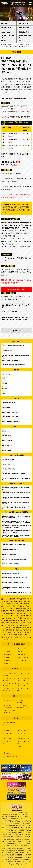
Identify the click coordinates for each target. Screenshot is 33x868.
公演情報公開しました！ (8, 351)
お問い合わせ (22, 660)
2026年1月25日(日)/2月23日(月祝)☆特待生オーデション (16, 493)
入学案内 (6, 657)
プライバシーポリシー (11, 756)
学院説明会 (7, 654)
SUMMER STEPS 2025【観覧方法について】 (14, 559)
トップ (5, 648)
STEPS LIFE (6, 32)
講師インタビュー (24, 23)
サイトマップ (8, 759)
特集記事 (6, 660)
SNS (20, 41)
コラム (4, 41)
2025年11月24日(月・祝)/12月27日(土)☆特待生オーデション (16, 503)
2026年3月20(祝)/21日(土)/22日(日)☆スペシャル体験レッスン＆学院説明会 (16, 517)
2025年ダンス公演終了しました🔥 (11, 554)
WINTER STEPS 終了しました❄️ (11, 360)
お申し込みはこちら (16, 289)
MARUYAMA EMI (7, 374)
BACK (16, 331)
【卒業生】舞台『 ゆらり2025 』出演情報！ (14, 474)
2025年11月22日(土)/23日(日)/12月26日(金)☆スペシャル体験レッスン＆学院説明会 (16, 536)
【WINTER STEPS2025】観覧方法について (14, 365)
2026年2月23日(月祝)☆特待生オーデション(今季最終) (16, 489)
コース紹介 (7, 651)
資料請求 (6, 663)
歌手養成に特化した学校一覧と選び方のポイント (15, 578)
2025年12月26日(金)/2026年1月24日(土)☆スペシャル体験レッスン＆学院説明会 (16, 531)
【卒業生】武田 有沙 (8, 464)
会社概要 (6, 753)
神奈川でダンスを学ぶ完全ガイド (11, 573)
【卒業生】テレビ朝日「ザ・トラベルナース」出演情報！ (16, 479)
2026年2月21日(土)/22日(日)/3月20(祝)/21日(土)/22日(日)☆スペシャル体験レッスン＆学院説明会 (16, 522)
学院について (22, 648)
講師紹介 (20, 651)
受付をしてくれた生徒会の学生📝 (11, 422)
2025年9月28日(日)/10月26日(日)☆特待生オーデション (16, 508)
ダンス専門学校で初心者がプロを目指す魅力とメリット (16, 592)
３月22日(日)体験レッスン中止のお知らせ (13, 346)
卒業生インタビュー (25, 28)
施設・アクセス (22, 657)
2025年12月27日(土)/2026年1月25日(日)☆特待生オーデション (16, 498)
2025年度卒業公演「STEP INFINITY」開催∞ (14, 545)
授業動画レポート (24, 32)
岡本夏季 (4, 384)
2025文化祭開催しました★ (9, 403)
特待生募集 (21, 654)
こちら (18, 162)
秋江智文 (4, 389)
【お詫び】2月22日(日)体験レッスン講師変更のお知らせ (16, 356)
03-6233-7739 (18, 4)
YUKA (4, 379)
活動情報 (5, 23)
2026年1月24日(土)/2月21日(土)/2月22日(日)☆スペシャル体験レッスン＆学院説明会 (16, 527)
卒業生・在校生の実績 (8, 36)
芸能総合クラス (8, 700)
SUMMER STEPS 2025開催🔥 (11, 564)
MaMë (4, 393)
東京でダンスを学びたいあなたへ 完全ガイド (14, 583)
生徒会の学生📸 (6, 407)
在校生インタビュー (8, 28)
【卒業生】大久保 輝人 (8, 459)
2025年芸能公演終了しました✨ (11, 550)
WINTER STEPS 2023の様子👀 (11, 412)
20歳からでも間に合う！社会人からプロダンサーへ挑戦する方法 (16, 588)
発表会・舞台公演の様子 (25, 36)
